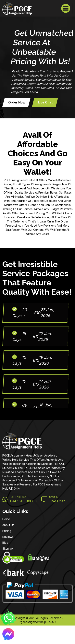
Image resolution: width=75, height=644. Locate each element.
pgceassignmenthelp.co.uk (37, 622)
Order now (17, 102)
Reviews (8, 537)
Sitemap (8, 549)
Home (6, 519)
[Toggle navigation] (66, 8)
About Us (8, 525)
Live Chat (45, 102)
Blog (5, 543)
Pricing (7, 531)
